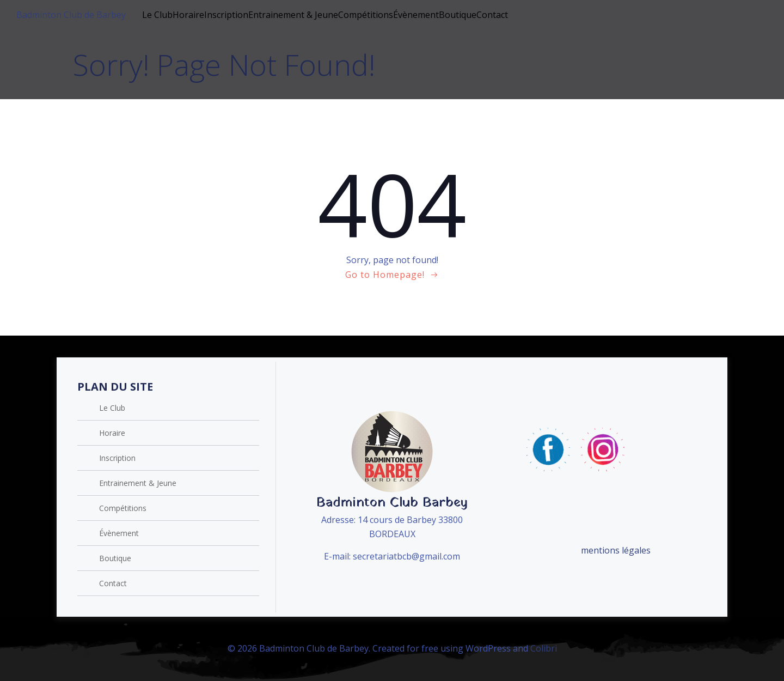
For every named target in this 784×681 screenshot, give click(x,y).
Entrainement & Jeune (293, 15)
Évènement (416, 15)
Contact (492, 15)
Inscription (226, 15)
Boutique (458, 15)
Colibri (544, 648)
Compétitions (366, 15)
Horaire (188, 15)
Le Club (157, 15)
